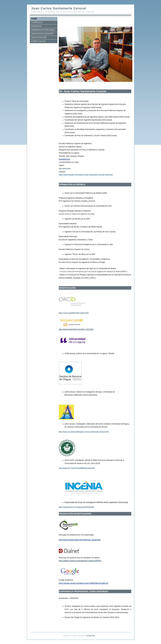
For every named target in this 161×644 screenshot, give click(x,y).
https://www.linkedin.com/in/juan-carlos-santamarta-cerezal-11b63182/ (86, 175)
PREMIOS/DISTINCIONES (43, 30)
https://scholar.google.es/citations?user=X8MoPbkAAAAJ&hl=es (84, 583)
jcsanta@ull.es (64, 159)
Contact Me (90, 636)
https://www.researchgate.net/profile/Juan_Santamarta (80, 540)
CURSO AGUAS (38, 41)
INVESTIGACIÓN (39, 38)
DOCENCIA (36, 26)
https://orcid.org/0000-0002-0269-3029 (74, 313)
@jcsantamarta (65, 169)
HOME (34, 19)
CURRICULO (37, 22)
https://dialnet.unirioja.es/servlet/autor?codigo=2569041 (80, 561)
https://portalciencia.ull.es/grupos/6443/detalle (77, 507)
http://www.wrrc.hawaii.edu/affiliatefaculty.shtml (77, 468)
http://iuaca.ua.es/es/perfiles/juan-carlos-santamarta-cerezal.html (84, 432)
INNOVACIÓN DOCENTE (43, 34)
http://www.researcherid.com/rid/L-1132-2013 (76, 329)
